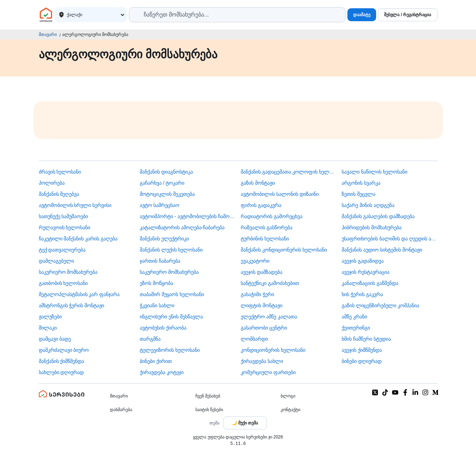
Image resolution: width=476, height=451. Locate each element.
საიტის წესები (209, 410)
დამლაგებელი (56, 261)
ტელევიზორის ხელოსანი (170, 350)
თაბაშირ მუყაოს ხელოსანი (172, 294)
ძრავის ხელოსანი (60, 172)
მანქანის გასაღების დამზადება (378, 216)
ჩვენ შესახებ (208, 396)
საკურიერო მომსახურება (68, 272)
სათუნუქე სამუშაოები (64, 216)
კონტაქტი (290, 410)
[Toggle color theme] (245, 423)
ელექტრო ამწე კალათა (269, 317)
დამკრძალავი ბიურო (64, 350)
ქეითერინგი (356, 328)
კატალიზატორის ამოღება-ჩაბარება (182, 227)
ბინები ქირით (156, 361)
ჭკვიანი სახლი (157, 305)
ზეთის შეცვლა (359, 194)
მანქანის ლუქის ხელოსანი (171, 250)
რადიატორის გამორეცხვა (272, 216)
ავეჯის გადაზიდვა (363, 261)
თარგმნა (150, 339)
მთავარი (48, 34)
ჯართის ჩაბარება (160, 261)
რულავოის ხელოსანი (65, 227)
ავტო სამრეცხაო (160, 205)
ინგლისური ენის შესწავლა (171, 317)
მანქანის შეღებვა (59, 194)
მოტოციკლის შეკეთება (167, 194)
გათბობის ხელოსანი (63, 283)
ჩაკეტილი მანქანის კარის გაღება (78, 239)
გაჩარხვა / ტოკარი (162, 183)
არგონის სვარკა (361, 183)
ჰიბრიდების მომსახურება (372, 227)
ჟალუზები (50, 317)
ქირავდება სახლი (262, 361)
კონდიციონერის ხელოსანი (273, 350)
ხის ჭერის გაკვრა (362, 294)
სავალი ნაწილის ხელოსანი (375, 172)
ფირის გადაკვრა (261, 205)
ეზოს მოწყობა (156, 283)
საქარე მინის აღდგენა (368, 205)
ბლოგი (288, 396)
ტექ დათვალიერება (62, 250)
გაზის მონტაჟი (258, 183)
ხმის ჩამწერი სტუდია (366, 339)
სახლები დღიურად (61, 372)
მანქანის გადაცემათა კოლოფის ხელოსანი (288, 172)
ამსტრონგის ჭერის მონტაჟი (72, 305)
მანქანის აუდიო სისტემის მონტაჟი (382, 250)
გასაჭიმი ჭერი (257, 294)
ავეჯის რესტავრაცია (366, 272)
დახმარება (121, 410)
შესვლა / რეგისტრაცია (408, 15)
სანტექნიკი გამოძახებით (270, 283)
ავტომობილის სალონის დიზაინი (280, 194)
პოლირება (52, 183)
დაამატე (362, 15)
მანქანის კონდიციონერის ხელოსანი (284, 250)
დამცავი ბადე (55, 339)
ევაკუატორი (255, 261)
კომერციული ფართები (268, 372)
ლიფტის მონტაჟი (262, 305)
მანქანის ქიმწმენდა (62, 361)
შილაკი (48, 328)
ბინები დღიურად (362, 361)
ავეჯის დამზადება (262, 272)
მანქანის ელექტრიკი (164, 239)
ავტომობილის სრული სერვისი (75, 205)
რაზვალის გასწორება (267, 227)
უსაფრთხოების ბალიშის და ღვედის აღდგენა (389, 239)
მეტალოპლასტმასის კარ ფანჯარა (79, 294)
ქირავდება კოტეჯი (162, 372)
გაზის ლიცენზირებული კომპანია (380, 305)
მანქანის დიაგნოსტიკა (166, 172)
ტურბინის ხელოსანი (265, 239)
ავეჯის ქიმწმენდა (362, 350)
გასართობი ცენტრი (264, 328)
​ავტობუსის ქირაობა (163, 328)
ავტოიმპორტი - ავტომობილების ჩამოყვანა (188, 216)
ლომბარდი (254, 339)
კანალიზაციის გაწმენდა (370, 283)
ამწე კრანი (354, 317)
